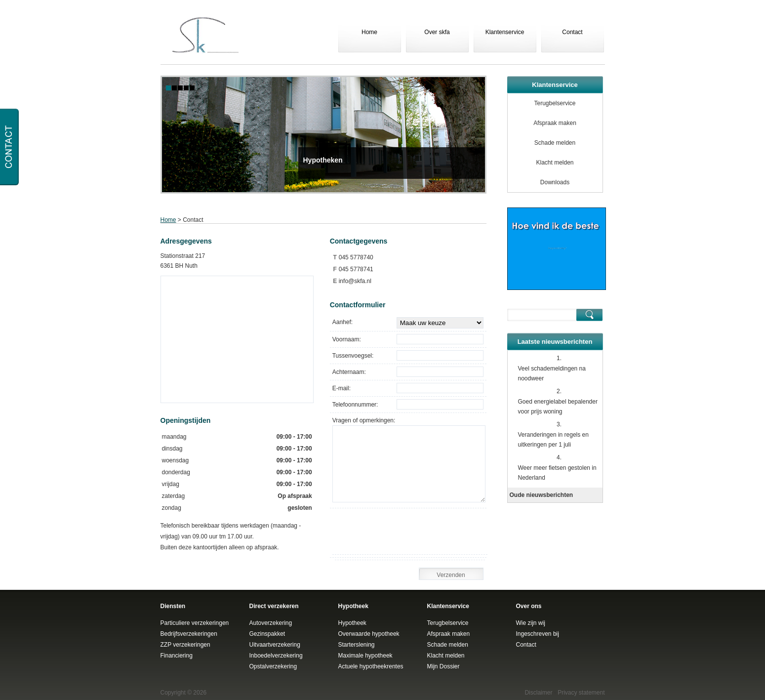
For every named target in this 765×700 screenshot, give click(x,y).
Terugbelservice (555, 103)
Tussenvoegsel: (353, 356)
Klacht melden (555, 163)
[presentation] (412, 535)
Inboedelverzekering (276, 656)
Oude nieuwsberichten (542, 495)
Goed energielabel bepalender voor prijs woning (558, 407)
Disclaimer (538, 693)
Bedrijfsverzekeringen (189, 634)
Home (369, 32)
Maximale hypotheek (365, 656)
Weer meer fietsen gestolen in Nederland (557, 473)
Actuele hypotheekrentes (371, 666)
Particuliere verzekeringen (195, 623)
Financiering (177, 656)
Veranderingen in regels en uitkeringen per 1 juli (553, 440)
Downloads (555, 182)
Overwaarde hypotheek (369, 634)
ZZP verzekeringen (185, 645)
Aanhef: (342, 322)
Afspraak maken (555, 123)
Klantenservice (505, 32)
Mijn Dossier (443, 666)
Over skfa (437, 32)
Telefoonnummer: (355, 405)
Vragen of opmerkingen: (364, 420)
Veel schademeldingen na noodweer (552, 373)
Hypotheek (352, 623)
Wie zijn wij (531, 623)
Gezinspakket (267, 634)
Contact (572, 32)
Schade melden (555, 143)
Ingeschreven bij (538, 634)
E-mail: (342, 388)
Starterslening (357, 645)
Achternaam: (349, 372)
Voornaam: (347, 339)
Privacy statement (581, 693)
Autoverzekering (271, 623)
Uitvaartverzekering (275, 645)
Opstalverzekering (273, 666)
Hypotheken (323, 160)
